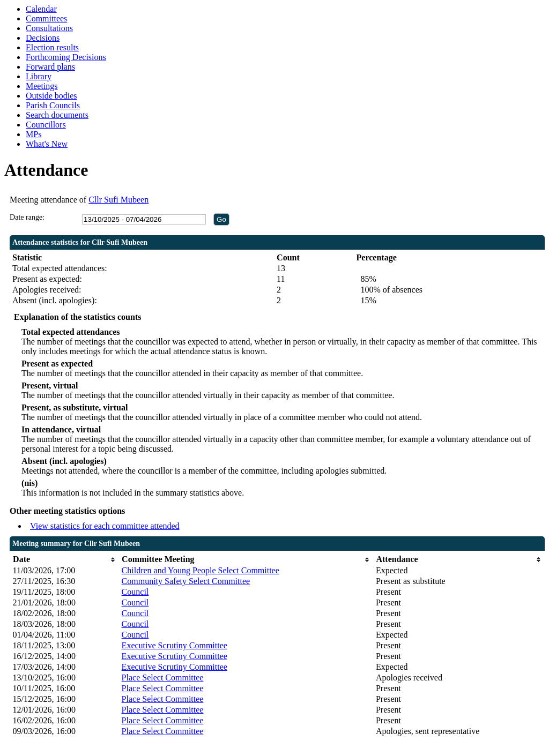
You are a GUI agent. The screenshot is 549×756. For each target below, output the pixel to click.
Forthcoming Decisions (66, 57)
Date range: (27, 217)
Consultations (49, 28)
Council (135, 592)
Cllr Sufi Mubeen (118, 200)
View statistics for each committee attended (105, 526)
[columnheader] (65, 560)
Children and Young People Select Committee (201, 570)
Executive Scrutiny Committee (175, 645)
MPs (34, 134)
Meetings (42, 86)
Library (39, 76)
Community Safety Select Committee (186, 581)
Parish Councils (53, 105)
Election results (52, 47)
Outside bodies (51, 96)
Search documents (57, 115)
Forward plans (50, 67)
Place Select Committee (163, 678)
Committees (46, 18)
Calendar (41, 9)
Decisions (43, 38)
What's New (47, 144)
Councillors (46, 125)
